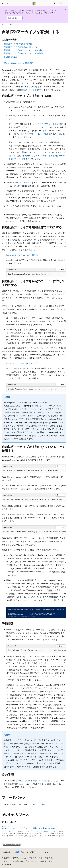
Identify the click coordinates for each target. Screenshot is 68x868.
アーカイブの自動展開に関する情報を (33, 780)
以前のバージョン (20, 858)
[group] (34, 532)
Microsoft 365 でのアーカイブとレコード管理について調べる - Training (29, 828)
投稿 (41, 858)
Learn (4, 25)
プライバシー (50, 858)
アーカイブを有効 (22, 182)
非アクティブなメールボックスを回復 (37, 134)
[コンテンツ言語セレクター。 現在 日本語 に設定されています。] (7, 852)
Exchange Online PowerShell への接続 (22, 255)
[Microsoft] (34, 3)
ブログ (32, 858)
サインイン (62, 3)
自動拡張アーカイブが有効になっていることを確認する (24, 53)
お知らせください (15, 18)
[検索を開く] (55, 3)
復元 (61, 134)
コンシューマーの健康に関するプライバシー (18, 861)
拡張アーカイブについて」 (33, 90)
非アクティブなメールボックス (49, 124)
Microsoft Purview (17, 25)
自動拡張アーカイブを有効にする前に (18, 44)
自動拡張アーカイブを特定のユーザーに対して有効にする (25, 50)
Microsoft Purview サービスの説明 (18, 63)
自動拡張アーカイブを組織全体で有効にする (20, 47)
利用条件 (43, 861)
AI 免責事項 (6, 858)
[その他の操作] (64, 25)
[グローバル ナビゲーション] (2, 3)
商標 (51, 861)
